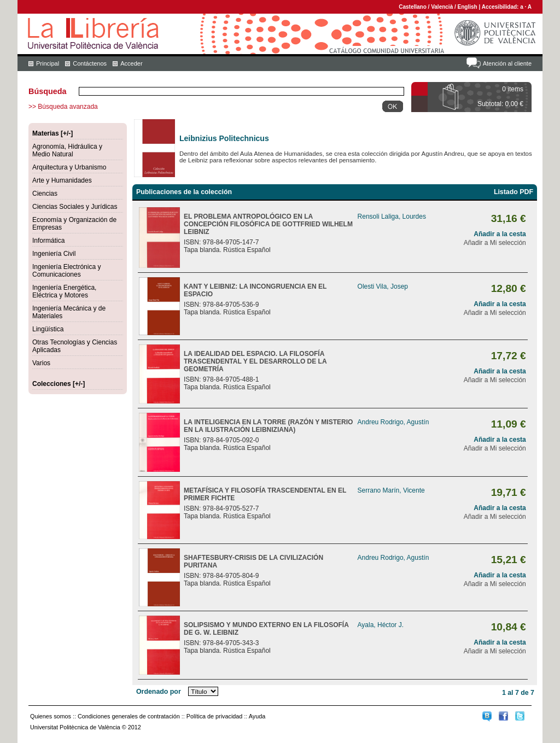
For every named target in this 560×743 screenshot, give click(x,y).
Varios (41, 363)
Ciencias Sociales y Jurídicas (75, 207)
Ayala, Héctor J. (381, 625)
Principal (48, 63)
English (468, 7)
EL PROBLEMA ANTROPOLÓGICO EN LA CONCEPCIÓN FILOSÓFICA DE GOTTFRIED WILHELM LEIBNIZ (268, 224)
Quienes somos (51, 716)
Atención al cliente (507, 63)
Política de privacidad (215, 716)
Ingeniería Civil (54, 254)
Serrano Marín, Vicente (391, 490)
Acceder (131, 63)
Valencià (442, 7)
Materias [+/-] (52, 133)
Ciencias (45, 194)
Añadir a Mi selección (495, 243)
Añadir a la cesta (500, 234)
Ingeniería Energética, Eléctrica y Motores (64, 291)
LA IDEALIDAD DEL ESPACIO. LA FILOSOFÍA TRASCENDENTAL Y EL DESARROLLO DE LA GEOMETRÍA (255, 361)
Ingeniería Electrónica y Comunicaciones (66, 271)
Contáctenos (90, 63)
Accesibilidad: (501, 7)
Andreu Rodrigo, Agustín (393, 422)
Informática (48, 241)
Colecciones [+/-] (59, 384)
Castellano (413, 7)
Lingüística (48, 329)
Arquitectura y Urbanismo (69, 167)
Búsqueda (48, 91)
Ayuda (257, 716)
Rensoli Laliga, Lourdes (392, 217)
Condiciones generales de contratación (129, 716)
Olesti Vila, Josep (383, 286)
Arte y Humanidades (62, 180)
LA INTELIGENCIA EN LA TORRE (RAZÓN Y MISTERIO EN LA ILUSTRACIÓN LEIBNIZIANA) (268, 426)
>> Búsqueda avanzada (63, 107)
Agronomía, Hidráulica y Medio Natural (67, 150)
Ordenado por (159, 692)
